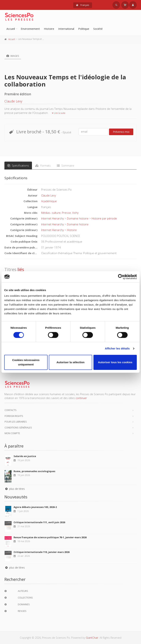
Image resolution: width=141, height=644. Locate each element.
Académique (49, 201)
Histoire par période (104, 218)
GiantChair (92, 638)
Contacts (11, 410)
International (66, 29)
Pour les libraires (16, 422)
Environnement (30, 29)
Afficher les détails (117, 348)
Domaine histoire (78, 218)
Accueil (11, 29)
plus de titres (15, 489)
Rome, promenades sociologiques (34, 471)
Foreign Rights (14, 416)
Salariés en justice (25, 456)
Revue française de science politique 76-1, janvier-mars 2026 (50, 537)
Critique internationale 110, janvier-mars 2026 (41, 552)
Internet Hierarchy (53, 218)
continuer (81, 398)
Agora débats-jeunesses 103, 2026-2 (35, 507)
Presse (66, 213)
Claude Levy (13, 101)
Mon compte (12, 433)
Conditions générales (18, 427)
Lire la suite (59, 113)
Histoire (49, 29)
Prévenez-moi (121, 132)
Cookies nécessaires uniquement (26, 362)
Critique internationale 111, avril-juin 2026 (39, 522)
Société (98, 29)
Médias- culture (51, 213)
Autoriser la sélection (71, 362)
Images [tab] (13, 56)
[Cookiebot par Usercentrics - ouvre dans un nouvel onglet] (121, 277)
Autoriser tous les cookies (115, 362)
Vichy (75, 213)
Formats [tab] (43, 165)
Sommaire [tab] (66, 165)
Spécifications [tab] (18, 165)
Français (83, 5)
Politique (84, 29)
